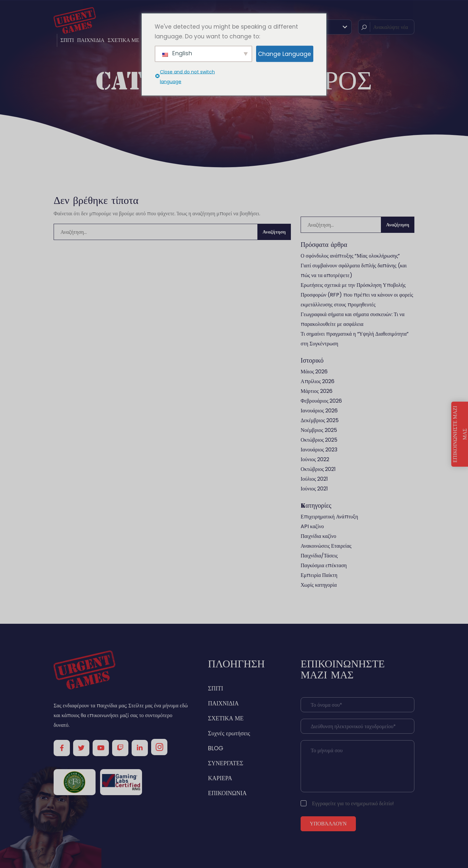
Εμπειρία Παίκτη (319, 575)
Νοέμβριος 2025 (319, 430)
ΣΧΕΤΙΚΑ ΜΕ (123, 40)
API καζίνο (312, 526)
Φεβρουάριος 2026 (321, 401)
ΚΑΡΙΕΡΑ (220, 778)
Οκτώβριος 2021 (318, 469)
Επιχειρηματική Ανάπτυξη (329, 517)
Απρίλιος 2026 (318, 381)
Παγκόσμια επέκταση (324, 565)
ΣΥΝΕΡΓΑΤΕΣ (226, 763)
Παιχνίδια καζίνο (318, 536)
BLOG (216, 748)
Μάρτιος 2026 (317, 391)
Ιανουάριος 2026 (319, 411)
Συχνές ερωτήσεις (229, 733)
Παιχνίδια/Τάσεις (319, 556)
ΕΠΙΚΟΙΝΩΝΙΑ (227, 793)
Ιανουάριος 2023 (319, 450)
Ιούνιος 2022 (315, 459)
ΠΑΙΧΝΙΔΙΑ (91, 40)
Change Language (285, 54)
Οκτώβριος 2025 (319, 440)
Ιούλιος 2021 (314, 479)
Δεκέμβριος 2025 (320, 420)
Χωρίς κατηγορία (319, 585)
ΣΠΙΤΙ (67, 40)
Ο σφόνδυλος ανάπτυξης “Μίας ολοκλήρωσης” (350, 256)
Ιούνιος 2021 (314, 489)
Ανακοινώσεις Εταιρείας (326, 546)
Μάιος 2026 (314, 372)
